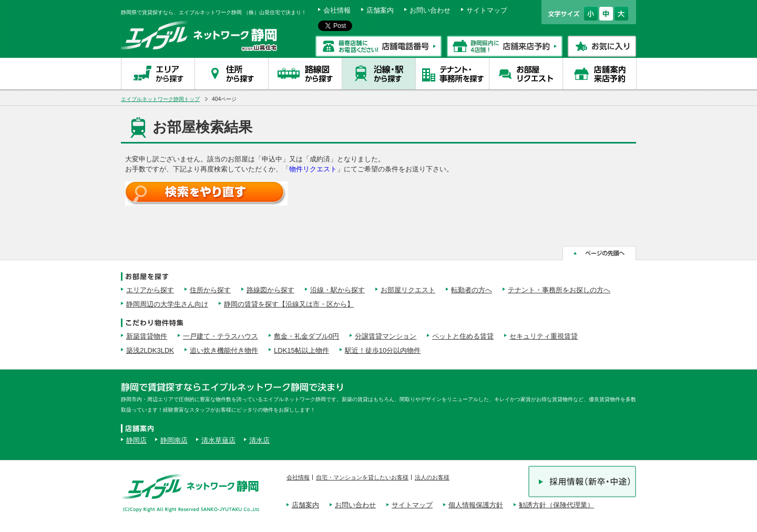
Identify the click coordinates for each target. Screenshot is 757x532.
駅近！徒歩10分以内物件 (383, 350)
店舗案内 (380, 10)
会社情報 (337, 10)
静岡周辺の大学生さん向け (167, 304)
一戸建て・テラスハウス (221, 336)
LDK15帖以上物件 (301, 350)
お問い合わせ (430, 10)
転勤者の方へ (472, 290)
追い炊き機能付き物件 (224, 350)
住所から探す (210, 290)
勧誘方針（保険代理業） (556, 505)
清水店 (259, 440)
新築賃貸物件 (147, 336)
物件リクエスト (313, 169)
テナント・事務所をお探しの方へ (559, 290)
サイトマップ (487, 10)
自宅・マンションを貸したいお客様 (362, 477)
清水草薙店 (218, 440)
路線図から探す (270, 290)
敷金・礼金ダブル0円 (306, 336)
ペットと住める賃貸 (463, 336)
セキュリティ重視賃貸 (544, 336)
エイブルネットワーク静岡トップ (160, 99)
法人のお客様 (432, 477)
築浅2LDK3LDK (150, 350)
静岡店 (136, 440)
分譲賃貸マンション (386, 336)
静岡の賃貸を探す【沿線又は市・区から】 (289, 304)
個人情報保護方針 (476, 505)
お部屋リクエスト (408, 290)
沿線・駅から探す (337, 290)
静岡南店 (174, 440)
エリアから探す (150, 290)
